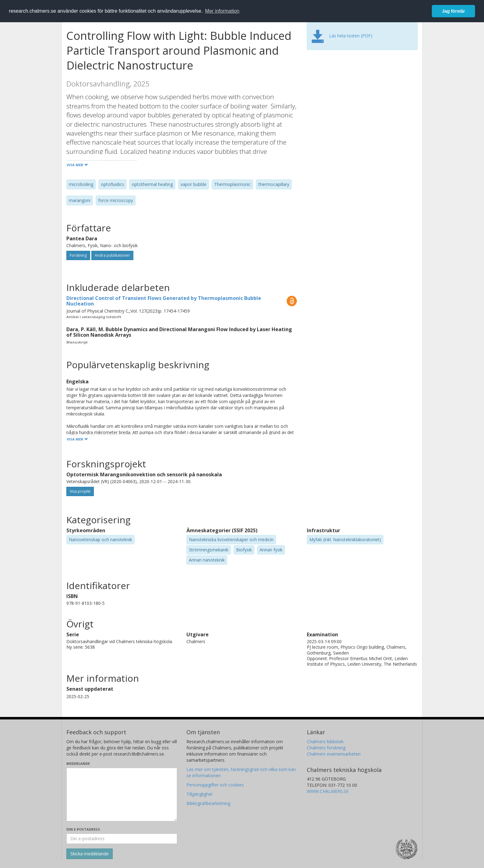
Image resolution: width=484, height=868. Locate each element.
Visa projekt (80, 491)
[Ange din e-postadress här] (122, 839)
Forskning (78, 255)
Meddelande (78, 763)
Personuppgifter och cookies (215, 785)
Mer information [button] (222, 11)
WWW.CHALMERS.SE (328, 791)
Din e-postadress (83, 829)
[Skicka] (90, 854)
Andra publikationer (112, 255)
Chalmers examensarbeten (334, 754)
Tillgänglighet (200, 794)
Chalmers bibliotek (325, 742)
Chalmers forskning (326, 748)
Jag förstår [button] (453, 11)
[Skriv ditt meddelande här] (122, 794)
